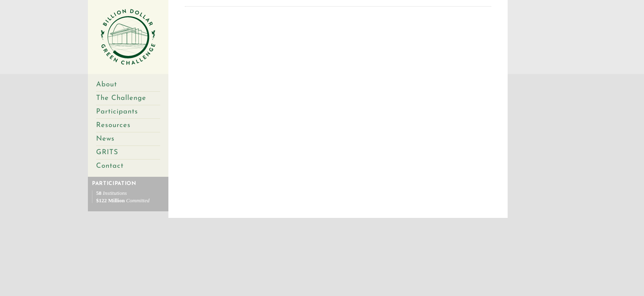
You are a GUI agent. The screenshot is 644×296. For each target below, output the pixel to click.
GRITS (107, 152)
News (105, 139)
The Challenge (121, 98)
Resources (113, 125)
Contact (110, 166)
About (107, 84)
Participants (117, 112)
